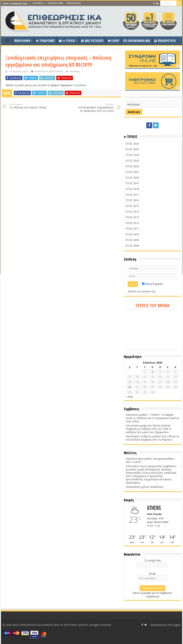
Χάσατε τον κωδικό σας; (142, 291)
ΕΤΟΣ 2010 (132, 234)
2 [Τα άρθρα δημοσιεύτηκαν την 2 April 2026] (152, 372)
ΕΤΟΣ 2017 (132, 195)
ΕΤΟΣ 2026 (132, 144)
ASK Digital (174, 625)
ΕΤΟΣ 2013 (132, 217)
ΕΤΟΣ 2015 (132, 206)
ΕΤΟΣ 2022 (132, 166)
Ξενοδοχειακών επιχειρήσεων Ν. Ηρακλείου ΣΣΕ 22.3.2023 (95, 108)
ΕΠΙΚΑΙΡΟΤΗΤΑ (165, 41)
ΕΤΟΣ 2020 (132, 178)
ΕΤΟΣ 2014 (132, 212)
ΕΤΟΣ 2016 (132, 200)
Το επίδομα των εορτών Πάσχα (28, 106)
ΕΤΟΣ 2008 (132, 246)
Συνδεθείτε (80, 85)
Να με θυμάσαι (152, 284)
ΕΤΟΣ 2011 (132, 229)
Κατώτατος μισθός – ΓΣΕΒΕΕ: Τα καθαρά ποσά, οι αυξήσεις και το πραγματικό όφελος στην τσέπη (152, 418)
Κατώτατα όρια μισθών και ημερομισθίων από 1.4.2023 (150, 460)
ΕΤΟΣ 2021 (132, 172)
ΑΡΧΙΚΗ (7, 40)
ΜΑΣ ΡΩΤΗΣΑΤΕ (92, 41)
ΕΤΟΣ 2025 (132, 149)
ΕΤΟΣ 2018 (132, 189)
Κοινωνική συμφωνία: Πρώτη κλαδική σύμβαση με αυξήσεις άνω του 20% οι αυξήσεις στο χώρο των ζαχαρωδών (148, 429)
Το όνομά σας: (152, 560)
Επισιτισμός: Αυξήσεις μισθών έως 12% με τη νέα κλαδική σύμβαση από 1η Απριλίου (152, 438)
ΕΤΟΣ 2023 (132, 161)
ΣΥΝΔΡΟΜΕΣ (45, 41)
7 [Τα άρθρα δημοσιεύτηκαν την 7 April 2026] (137, 377)
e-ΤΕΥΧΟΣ (67, 41)
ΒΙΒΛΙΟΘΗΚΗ (22, 41)
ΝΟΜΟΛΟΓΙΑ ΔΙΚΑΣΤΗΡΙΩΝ (49, 71)
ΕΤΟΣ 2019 (132, 183)
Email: (152, 574)
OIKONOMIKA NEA (137, 41)
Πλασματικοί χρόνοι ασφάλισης (144, 487)
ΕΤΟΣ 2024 (132, 155)
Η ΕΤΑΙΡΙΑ (37, 3)
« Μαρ (129, 397)
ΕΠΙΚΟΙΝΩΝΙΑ (74, 3)
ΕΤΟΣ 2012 (132, 223)
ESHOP (113, 41)
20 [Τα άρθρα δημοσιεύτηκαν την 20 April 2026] (130, 387)
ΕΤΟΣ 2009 (132, 240)
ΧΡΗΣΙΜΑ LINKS (56, 3)
